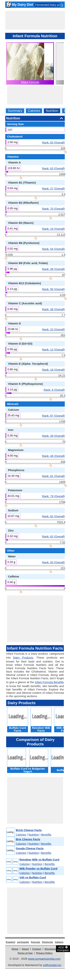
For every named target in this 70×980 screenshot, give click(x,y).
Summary (15, 111)
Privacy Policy (44, 953)
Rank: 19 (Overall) (53, 229)
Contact (37, 949)
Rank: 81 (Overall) (53, 476)
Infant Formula (30, 82)
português (23, 942)
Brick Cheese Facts (29, 830)
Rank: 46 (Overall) (53, 456)
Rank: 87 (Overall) (53, 416)
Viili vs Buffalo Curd (33, 877)
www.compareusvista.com (44, 959)
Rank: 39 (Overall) (53, 436)
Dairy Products (23, 658)
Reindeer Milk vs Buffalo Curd (39, 860)
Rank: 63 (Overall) (53, 142)
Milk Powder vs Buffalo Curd (38, 868)
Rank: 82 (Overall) (53, 516)
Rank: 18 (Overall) (53, 370)
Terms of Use (25, 953)
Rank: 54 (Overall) (53, 249)
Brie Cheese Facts (28, 839)
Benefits (46, 835)
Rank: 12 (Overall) (53, 349)
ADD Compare (63, 949)
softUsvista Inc (52, 965)
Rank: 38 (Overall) (53, 269)
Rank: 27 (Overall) (53, 188)
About (25, 949)
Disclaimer (51, 949)
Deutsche (48, 942)
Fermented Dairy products (51, 5)
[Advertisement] (35, 20)
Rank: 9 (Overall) (54, 390)
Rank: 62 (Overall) (53, 536)
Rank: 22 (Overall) (53, 329)
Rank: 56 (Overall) (53, 289)
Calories (34, 111)
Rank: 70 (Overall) (53, 209)
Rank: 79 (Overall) (53, 496)
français (35, 942)
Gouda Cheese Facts (30, 848)
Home (15, 949)
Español (11, 942)
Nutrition (52, 111)
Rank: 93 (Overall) (53, 562)
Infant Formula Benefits (49, 682)
